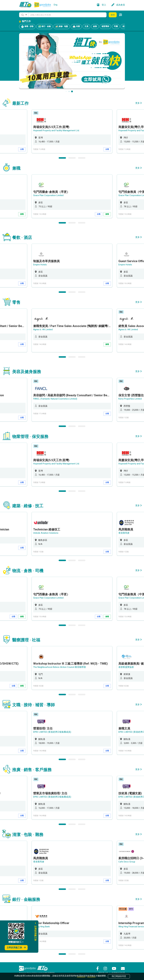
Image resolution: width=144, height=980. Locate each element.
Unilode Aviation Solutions (46, 533)
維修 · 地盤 (62, 27)
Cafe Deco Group (127, 862)
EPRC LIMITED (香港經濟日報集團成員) (52, 732)
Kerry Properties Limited (130, 399)
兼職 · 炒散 (27, 27)
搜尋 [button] (113, 15)
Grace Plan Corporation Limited (48, 195)
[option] (72, 131)
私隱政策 (81, 976)
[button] (24, 15)
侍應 (76, 27)
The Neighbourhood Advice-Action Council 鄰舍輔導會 (60, 667)
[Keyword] (67, 15)
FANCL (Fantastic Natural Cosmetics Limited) (55, 399)
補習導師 (105, 26)
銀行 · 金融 (44, 27)
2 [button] (72, 158)
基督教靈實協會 (126, 667)
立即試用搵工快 (16, 948)
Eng (56, 5)
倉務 (95, 26)
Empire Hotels (40, 265)
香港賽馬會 (124, 533)
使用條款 (91, 976)
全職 (22, 149)
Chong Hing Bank (41, 927)
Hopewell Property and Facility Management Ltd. (56, 130)
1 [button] (62, 158)
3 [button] (82, 158)
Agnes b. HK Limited (43, 330)
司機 (116, 26)
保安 (124, 26)
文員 (86, 26)
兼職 (22, 214)
